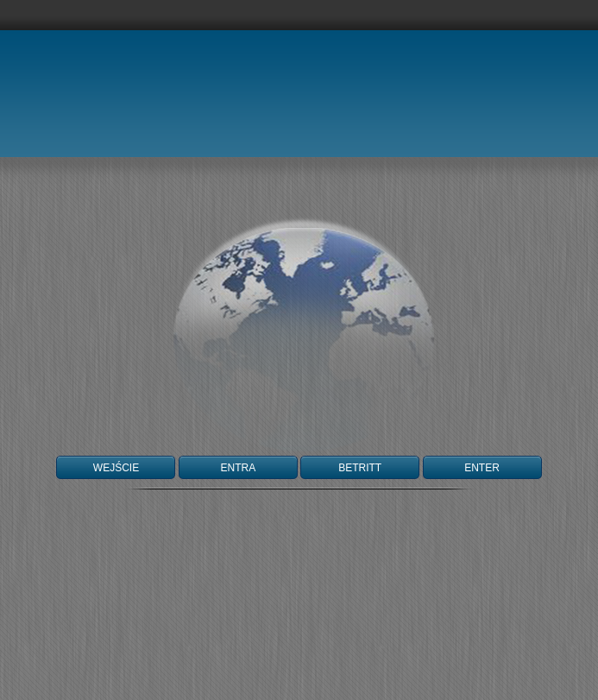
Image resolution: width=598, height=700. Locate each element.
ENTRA (238, 468)
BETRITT (360, 468)
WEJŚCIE (116, 468)
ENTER (482, 468)
